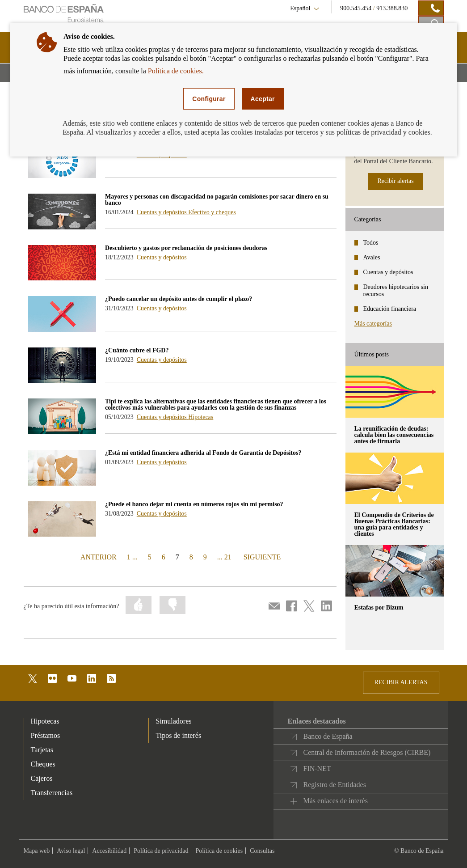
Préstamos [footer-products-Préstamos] (46, 735)
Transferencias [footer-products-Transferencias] (52, 793)
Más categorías (373, 324)
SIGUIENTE (261, 557)
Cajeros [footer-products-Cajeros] (42, 778)
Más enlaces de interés (335, 801)
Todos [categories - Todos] (371, 243)
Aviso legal (71, 851)
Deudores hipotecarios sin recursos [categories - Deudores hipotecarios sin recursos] (396, 290)
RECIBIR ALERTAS (401, 682)
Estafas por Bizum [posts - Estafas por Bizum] (379, 608)
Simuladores (173, 721)
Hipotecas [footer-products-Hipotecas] (45, 721)
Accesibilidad (109, 851)
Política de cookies (219, 851)
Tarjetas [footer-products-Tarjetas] (42, 750)
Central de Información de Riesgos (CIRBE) (367, 752)
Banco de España (328, 736)
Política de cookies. (176, 71)
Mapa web (37, 851)
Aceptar (263, 99)
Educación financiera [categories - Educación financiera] (390, 309)
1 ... (132, 557)
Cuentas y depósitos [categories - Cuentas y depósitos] (388, 272)
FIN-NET (317, 768)
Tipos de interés (178, 735)
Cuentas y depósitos (163, 212)
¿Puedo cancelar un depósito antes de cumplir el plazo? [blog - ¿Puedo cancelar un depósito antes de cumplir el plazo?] (179, 299)
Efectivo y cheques (212, 212)
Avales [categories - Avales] (372, 257)
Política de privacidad (161, 851)
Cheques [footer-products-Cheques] (43, 764)
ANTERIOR (98, 557)
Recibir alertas (395, 181)
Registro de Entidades (334, 785)
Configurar (209, 99)
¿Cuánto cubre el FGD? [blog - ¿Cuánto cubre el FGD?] (137, 350)
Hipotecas (201, 417)
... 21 (224, 557)
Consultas (262, 851)
